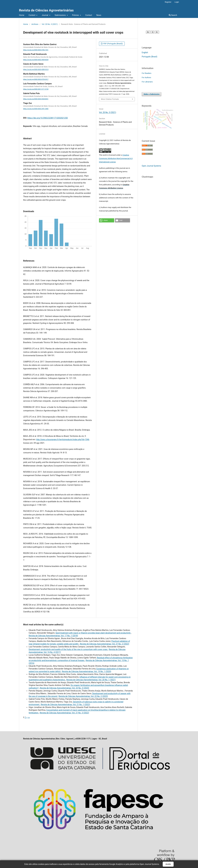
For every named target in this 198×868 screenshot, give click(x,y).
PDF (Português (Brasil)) (113, 44)
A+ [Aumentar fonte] (148, 32)
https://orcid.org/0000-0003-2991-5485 (36, 109)
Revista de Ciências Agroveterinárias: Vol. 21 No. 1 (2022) (65, 705)
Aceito (168, 864)
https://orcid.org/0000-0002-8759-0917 (36, 79)
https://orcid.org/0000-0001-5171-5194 (36, 89)
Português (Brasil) (149, 57)
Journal (45, 15)
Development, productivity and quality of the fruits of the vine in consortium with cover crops (68, 649)
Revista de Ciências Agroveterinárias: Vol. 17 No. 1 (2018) (53, 636)
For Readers (147, 73)
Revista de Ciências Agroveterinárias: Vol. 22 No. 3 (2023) (64, 688)
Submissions (60, 15)
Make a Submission (152, 94)
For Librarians (147, 82)
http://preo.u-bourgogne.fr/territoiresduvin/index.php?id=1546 (63, 440)
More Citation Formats (110, 99)
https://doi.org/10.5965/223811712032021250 (48, 118)
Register (168, 2)
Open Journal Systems (151, 166)
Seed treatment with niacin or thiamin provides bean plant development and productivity (93, 633)
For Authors (146, 77)
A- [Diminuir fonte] (157, 32)
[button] (107, 220)
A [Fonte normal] (153, 32)
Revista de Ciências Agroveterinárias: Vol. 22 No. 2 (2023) (83, 696)
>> (29, 717)
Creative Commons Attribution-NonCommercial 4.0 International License (116, 158)
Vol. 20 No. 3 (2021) (50, 24)
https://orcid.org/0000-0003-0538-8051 (36, 99)
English (145, 52)
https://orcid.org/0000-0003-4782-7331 (36, 50)
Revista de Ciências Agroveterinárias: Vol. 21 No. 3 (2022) (64, 713)
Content (32, 15)
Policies (76, 15)
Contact (89, 15)
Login (177, 2)
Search (173, 15)
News (99, 15)
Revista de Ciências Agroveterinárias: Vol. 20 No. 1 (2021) (91, 680)
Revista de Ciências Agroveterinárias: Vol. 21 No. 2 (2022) (104, 644)
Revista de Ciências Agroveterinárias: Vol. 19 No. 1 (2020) (87, 671)
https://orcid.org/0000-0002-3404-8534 (36, 60)
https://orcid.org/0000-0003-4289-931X (36, 70)
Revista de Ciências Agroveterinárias (46, 10)
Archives (35, 24)
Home (22, 15)
